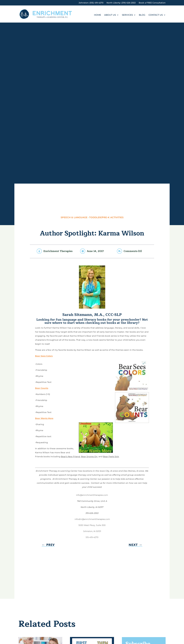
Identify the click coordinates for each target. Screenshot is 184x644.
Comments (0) (133, 251)
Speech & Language (74, 217)
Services (127, 15)
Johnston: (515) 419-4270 (91, 3)
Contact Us (156, 15)
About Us (110, 15)
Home (98, 15)
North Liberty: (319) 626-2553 (121, 3)
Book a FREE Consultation (152, 3)
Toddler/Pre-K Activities (106, 217)
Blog (142, 15)
